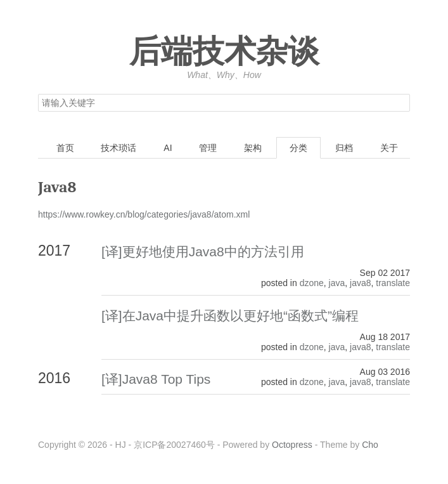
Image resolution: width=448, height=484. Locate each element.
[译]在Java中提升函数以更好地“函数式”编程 (230, 316)
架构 (253, 148)
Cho (370, 445)
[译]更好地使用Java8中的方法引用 (203, 252)
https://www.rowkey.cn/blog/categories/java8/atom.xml (144, 214)
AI (168, 148)
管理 (208, 148)
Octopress (292, 445)
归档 (344, 148)
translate (393, 283)
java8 (360, 283)
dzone (312, 283)
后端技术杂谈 (224, 52)
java (337, 283)
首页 (65, 148)
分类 (298, 148)
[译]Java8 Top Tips (156, 379)
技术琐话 (118, 148)
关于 (389, 148)
